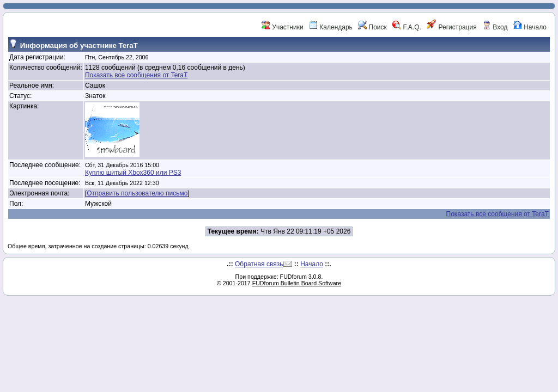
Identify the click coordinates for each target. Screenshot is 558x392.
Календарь (331, 27)
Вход (495, 27)
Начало (530, 27)
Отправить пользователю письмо (137, 193)
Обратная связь (259, 264)
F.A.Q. (407, 27)
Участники (283, 27)
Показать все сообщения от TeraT (136, 75)
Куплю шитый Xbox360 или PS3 (133, 173)
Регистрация (451, 27)
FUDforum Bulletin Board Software (297, 283)
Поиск (372, 27)
